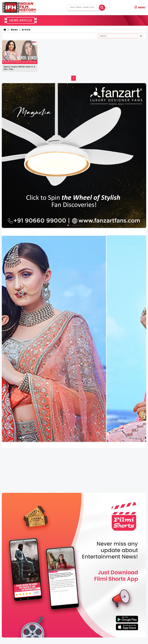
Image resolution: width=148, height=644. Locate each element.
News (14, 30)
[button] (140, 8)
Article (26, 30)
